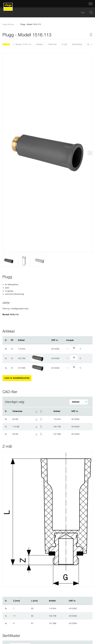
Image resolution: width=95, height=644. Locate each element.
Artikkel (40, 44)
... (17, 24)
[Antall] (74, 348)
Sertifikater (77, 44)
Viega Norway (8, 24)
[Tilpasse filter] (79, 402)
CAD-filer (52, 44)
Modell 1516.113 (23, 44)
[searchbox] (45, 12)
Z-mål (64, 44)
